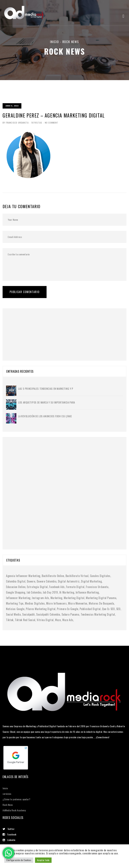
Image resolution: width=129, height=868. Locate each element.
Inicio (54, 42)
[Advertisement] (32, 330)
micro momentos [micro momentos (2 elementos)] (78, 603)
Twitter (9, 829)
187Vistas (37, 123)
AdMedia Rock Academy (14, 810)
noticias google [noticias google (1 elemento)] (15, 609)
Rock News (8, 805)
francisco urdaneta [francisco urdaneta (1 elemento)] (97, 587)
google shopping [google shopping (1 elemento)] (16, 592)
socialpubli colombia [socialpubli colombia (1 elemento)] (48, 614)
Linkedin (9, 840)
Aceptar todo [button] (43, 860)
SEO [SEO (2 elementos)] (118, 609)
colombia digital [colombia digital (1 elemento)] (16, 581)
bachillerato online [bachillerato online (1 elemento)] (53, 576)
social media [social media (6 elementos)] (13, 614)
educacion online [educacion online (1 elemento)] (16, 587)
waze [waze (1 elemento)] (58, 620)
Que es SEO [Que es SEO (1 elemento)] (108, 609)
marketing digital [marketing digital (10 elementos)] (74, 598)
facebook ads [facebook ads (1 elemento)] (57, 587)
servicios (7, 794)
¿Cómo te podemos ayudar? (16, 799)
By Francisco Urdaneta (16, 123)
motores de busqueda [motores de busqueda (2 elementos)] (101, 603)
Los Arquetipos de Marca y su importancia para (47, 402)
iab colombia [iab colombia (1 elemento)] (34, 592)
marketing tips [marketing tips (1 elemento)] (15, 603)
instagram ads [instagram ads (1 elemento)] (40, 598)
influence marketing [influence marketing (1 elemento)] (87, 592)
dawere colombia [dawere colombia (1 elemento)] (47, 581)
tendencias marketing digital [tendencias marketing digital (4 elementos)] (98, 614)
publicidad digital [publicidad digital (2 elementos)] (90, 609)
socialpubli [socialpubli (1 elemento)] (29, 614)
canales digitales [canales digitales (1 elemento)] (100, 576)
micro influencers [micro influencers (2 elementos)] (56, 603)
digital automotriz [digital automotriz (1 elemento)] (69, 581)
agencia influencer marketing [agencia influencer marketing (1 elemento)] (23, 576)
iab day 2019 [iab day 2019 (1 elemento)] (50, 592)
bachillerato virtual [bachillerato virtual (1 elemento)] (77, 576)
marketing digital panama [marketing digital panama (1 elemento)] (101, 598)
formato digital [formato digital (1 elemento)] (75, 587)
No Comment (51, 123)
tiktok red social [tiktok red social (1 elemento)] (25, 620)
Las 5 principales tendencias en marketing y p (46, 389)
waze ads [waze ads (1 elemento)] (68, 620)
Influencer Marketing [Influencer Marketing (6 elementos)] (18, 598)
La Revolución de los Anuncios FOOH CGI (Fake (45, 416)
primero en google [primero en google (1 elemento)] (68, 609)
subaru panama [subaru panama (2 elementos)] (70, 614)
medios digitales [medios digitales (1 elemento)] (35, 603)
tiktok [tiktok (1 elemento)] (10, 620)
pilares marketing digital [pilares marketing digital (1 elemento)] (41, 609)
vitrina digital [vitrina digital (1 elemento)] (45, 620)
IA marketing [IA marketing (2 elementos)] (67, 592)
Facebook (9, 834)
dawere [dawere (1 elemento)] (31, 581)
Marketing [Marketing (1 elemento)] (56, 598)
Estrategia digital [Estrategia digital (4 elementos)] (37, 587)
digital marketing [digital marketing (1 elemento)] (91, 581)
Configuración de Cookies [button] (19, 860)
